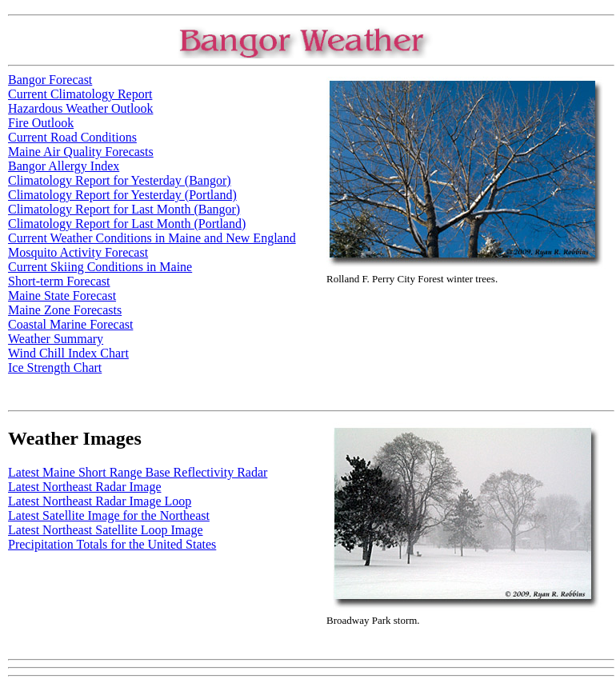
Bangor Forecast (50, 80)
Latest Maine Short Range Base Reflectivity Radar (138, 472)
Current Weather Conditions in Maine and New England (152, 238)
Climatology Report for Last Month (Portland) (127, 224)
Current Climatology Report (80, 94)
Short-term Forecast (59, 281)
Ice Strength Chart (55, 367)
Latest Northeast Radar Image (84, 487)
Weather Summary (56, 339)
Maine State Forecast (62, 296)
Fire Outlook (41, 123)
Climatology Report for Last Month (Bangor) (124, 209)
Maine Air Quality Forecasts (81, 152)
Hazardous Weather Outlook (80, 108)
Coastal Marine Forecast (70, 324)
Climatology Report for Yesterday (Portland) (122, 195)
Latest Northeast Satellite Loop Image (105, 530)
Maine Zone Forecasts (65, 310)
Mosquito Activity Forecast (78, 252)
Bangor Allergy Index (64, 166)
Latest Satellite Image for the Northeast (109, 515)
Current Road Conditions (72, 137)
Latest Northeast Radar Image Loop (100, 501)
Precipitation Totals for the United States (112, 544)
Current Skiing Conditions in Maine (100, 267)
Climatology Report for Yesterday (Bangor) (120, 180)
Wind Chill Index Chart (68, 353)
